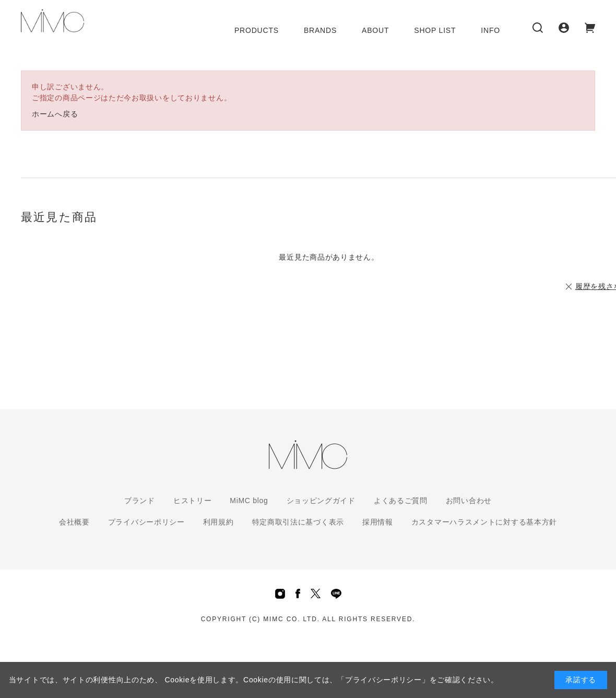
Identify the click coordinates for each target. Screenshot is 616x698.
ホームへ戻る (55, 114)
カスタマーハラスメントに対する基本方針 (484, 522)
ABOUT (375, 30)
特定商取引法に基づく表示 (298, 522)
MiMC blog (249, 501)
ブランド (140, 501)
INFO (490, 30)
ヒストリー (193, 501)
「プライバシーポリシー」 (383, 680)
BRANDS (320, 30)
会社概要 (74, 522)
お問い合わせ (469, 501)
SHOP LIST (435, 30)
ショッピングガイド (321, 501)
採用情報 (378, 522)
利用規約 (218, 522)
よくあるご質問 (401, 501)
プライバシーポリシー (146, 522)
